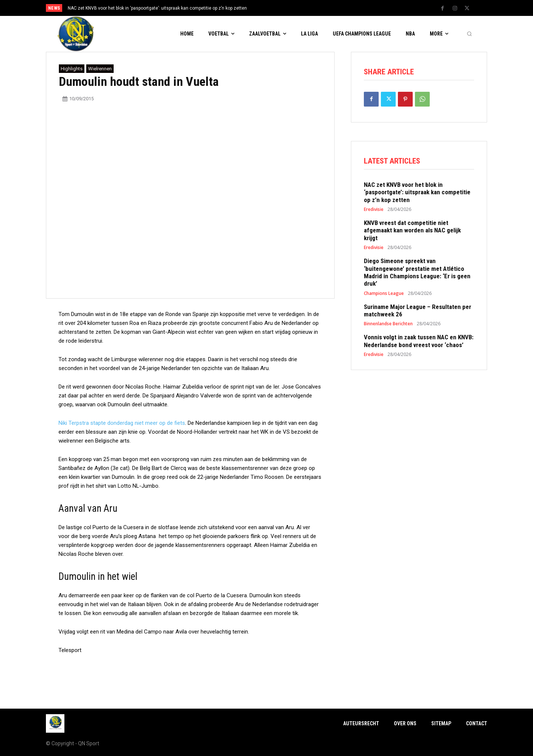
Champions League (384, 293)
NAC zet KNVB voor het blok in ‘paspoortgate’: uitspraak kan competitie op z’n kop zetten (157, 8)
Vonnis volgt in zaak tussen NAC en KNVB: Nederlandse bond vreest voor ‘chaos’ (419, 341)
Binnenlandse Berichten (388, 324)
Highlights (72, 69)
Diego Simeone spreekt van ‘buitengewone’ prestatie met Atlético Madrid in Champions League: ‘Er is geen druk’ (417, 272)
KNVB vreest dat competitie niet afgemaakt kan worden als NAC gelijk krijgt (412, 230)
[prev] (279, 8)
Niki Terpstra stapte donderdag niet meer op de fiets (122, 423)
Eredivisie (374, 209)
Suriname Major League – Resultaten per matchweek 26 (418, 310)
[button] (469, 34)
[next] (291, 8)
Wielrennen (100, 69)
